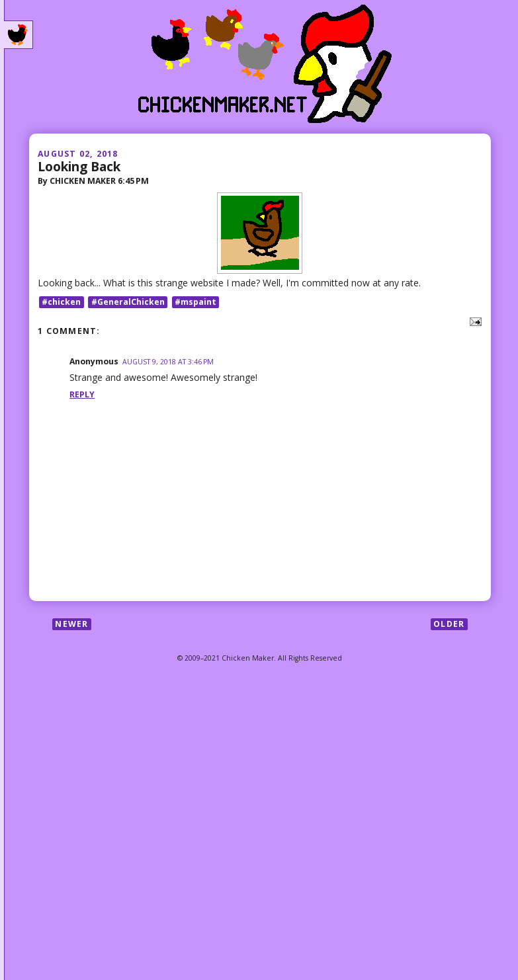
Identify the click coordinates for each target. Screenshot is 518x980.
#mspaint (195, 302)
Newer (71, 624)
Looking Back (79, 166)
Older (449, 624)
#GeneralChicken (128, 302)
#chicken (61, 302)
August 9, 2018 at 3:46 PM (168, 362)
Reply (82, 394)
